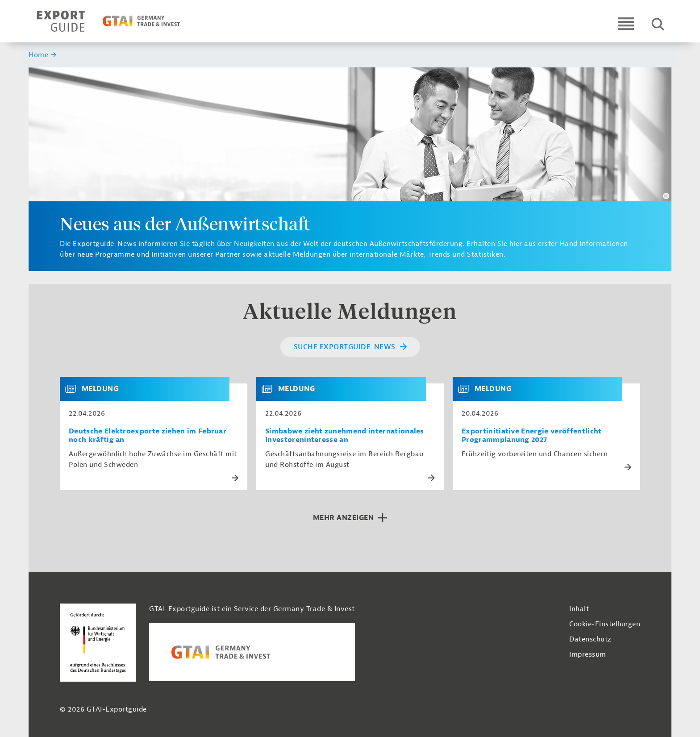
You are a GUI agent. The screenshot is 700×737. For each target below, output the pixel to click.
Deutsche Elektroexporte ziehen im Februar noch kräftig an (148, 436)
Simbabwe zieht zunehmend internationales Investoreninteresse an (345, 436)
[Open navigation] (626, 23)
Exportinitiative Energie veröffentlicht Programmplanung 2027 (531, 436)
